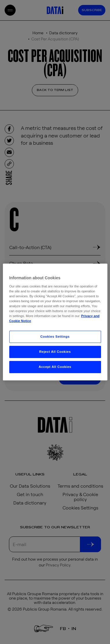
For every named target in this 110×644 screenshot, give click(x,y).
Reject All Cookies (55, 352)
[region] (55, 322)
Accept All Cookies (55, 367)
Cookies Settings (55, 337)
